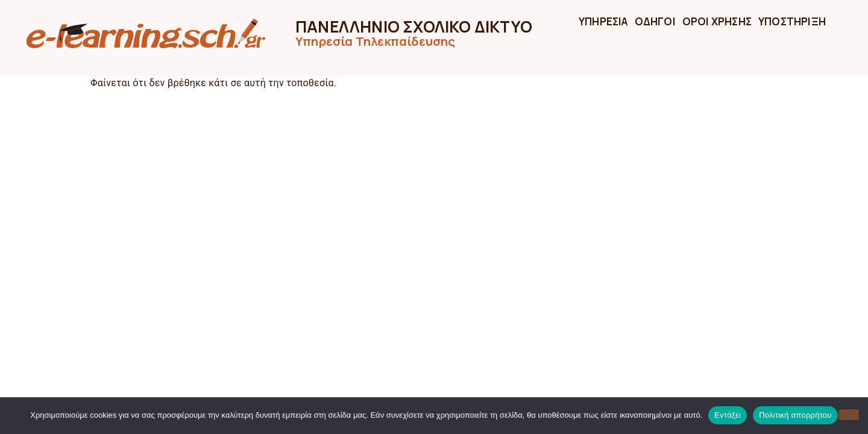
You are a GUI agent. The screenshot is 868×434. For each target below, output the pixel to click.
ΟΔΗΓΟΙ (655, 21)
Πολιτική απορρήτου (795, 415)
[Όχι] (849, 415)
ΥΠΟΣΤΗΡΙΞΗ (792, 21)
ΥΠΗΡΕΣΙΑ (603, 21)
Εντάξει (728, 415)
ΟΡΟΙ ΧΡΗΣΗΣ (717, 21)
